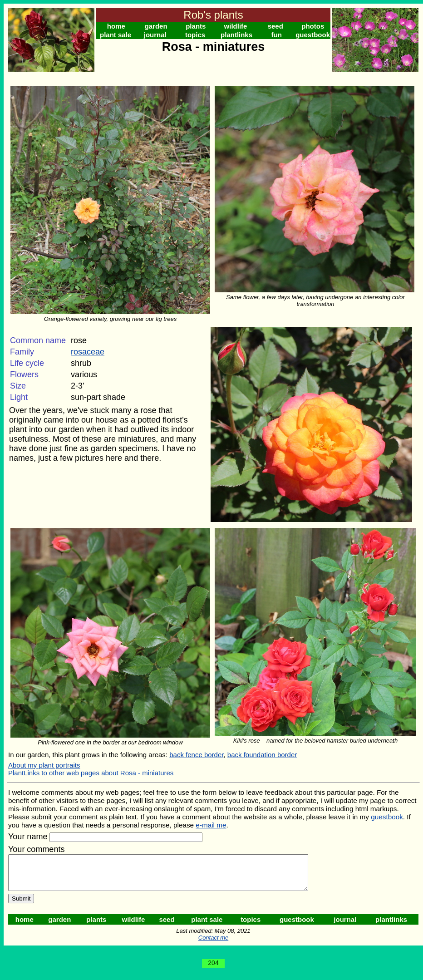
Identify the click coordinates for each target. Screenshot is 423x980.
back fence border (196, 755)
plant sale (116, 35)
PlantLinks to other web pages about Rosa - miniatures (91, 773)
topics (195, 35)
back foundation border (262, 755)
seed (275, 26)
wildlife (236, 26)
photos (313, 26)
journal (155, 35)
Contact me (213, 944)
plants (196, 26)
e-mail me (211, 825)
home (116, 26)
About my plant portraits (44, 765)
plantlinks (236, 35)
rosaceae (88, 352)
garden (156, 26)
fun (277, 35)
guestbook (313, 35)
